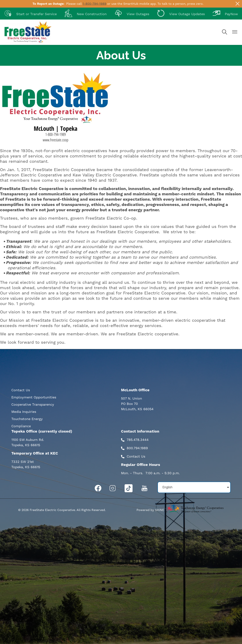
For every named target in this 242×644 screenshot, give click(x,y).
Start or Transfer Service (30, 14)
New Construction (86, 14)
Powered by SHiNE (150, 510)
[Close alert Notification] (238, 4)
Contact (133, 457)
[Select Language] (194, 487)
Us (143, 457)
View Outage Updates (181, 14)
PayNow (225, 14)
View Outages (132, 14)
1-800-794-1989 (94, 4)
